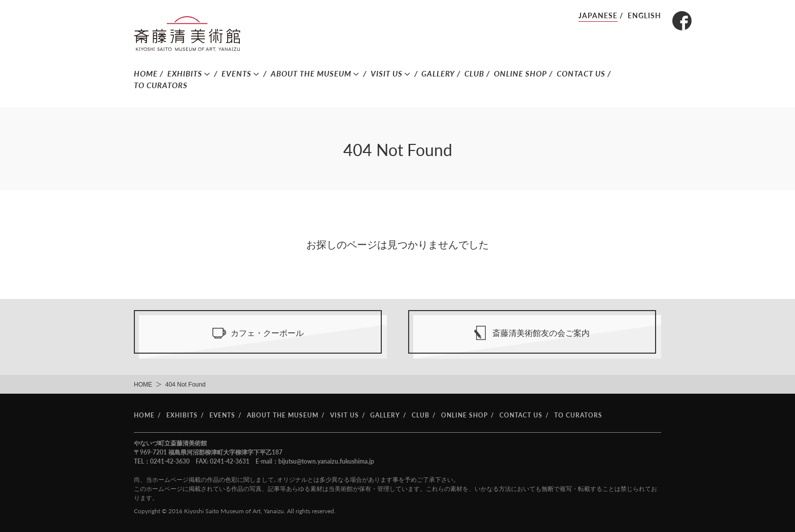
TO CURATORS (161, 85)
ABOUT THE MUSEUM (311, 73)
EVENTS (237, 73)
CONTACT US (581, 73)
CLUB (474, 73)
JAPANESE (598, 15)
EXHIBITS (185, 73)
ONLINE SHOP (520, 73)
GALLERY (438, 73)
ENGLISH (644, 15)
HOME (146, 73)
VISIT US (387, 73)
